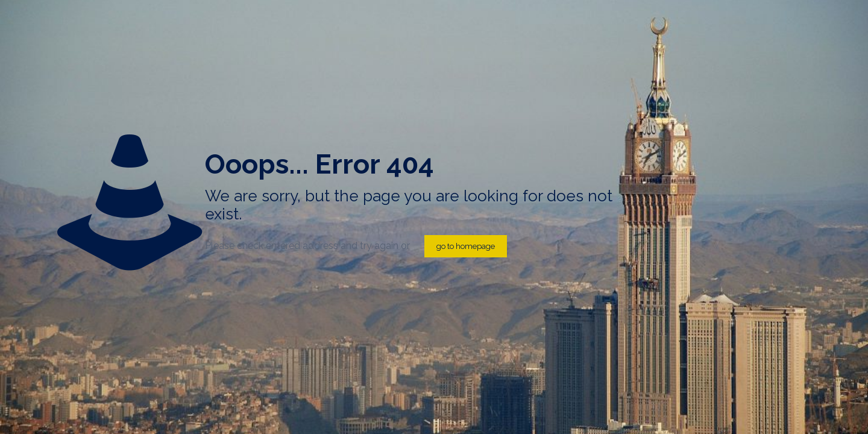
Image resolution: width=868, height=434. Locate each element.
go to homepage (466, 246)
